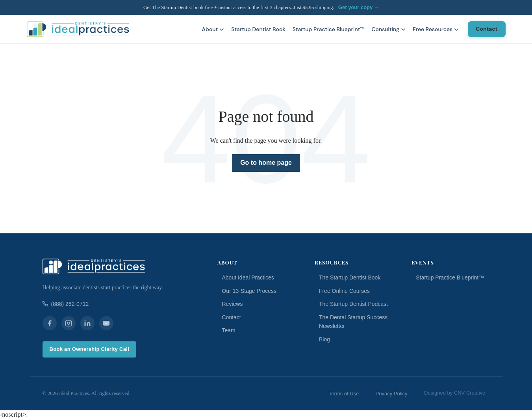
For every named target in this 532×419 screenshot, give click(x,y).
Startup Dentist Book (258, 29)
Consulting (388, 29)
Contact (487, 29)
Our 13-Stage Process (249, 291)
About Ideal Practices (248, 277)
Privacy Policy (392, 394)
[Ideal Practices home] (78, 29)
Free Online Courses (344, 291)
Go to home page (266, 163)
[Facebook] (50, 323)
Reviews (232, 304)
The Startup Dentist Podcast (353, 304)
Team (228, 330)
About (213, 29)
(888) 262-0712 (66, 304)
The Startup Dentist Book (350, 277)
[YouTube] (106, 323)
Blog (324, 339)
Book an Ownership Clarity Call (90, 349)
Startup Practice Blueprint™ (329, 29)
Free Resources (436, 29)
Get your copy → (359, 7)
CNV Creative (470, 393)
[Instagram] (69, 323)
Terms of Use (344, 394)
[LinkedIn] (87, 323)
